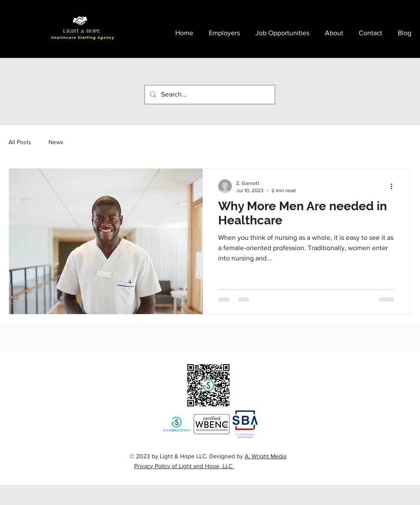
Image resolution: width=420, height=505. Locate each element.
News (56, 142)
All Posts (20, 142)
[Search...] (209, 95)
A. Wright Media (265, 456)
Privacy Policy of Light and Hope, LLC (184, 466)
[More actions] (394, 186)
